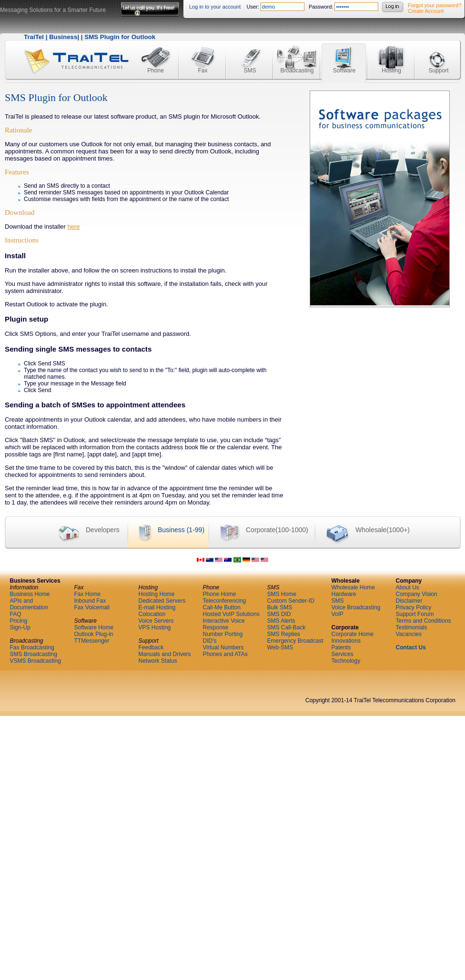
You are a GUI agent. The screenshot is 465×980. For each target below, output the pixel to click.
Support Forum (415, 614)
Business (63, 37)
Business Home (30, 594)
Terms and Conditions (424, 621)
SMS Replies (284, 634)
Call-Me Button (222, 607)
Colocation (152, 614)
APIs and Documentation (29, 604)
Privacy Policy (414, 607)
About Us (408, 587)
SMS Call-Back (287, 627)
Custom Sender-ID (291, 601)
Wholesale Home (353, 587)
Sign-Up (20, 627)
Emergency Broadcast (295, 641)
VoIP (338, 614)
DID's (210, 641)
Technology (346, 661)
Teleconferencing (225, 601)
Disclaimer (409, 601)
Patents (341, 647)
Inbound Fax (90, 601)
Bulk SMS (280, 607)
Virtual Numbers (223, 647)
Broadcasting (297, 54)
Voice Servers (156, 621)
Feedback (151, 647)
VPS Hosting (155, 627)
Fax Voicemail (92, 607)
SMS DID (279, 614)
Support (438, 54)
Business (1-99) (166, 530)
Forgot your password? (435, 5)
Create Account (426, 11)
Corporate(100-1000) (258, 530)
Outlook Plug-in (94, 634)
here (74, 227)
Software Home (94, 627)
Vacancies (409, 634)
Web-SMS (280, 647)
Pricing (19, 621)
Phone (156, 54)
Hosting (391, 54)
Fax (203, 54)
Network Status (158, 661)
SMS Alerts (281, 621)
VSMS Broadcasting (35, 661)
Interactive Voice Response (224, 624)
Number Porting (223, 634)
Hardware (344, 594)
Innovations (346, 641)
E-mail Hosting (157, 607)
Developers (83, 530)
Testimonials (412, 627)
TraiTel (34, 37)
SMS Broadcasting (34, 654)
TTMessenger (92, 641)
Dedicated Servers (162, 601)
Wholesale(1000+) (362, 530)
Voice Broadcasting (356, 607)
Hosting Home (157, 594)
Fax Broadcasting (32, 647)
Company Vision (417, 594)
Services (343, 654)
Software (344, 54)
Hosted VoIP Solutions (231, 614)
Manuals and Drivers (165, 654)
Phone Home (220, 594)
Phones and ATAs (225, 654)
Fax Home (87, 594)
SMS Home (282, 594)
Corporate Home (353, 634)
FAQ (16, 614)
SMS (250, 54)
